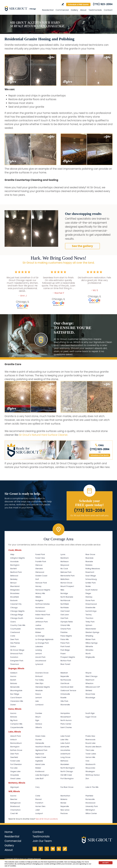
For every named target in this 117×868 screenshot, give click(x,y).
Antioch (14, 740)
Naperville (65, 676)
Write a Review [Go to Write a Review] (63, 4)
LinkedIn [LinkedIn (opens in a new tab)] (59, 849)
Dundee (39, 713)
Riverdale (89, 558)
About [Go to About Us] (83, 10)
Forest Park (40, 554)
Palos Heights (66, 636)
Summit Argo (91, 611)
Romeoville (90, 799)
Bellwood (14, 576)
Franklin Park (41, 561)
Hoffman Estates (43, 604)
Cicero (13, 622)
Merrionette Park (67, 576)
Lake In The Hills (92, 787)
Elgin (37, 720)
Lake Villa (64, 740)
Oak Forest (65, 611)
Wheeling (89, 636)
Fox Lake (14, 768)
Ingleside (39, 761)
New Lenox (65, 810)
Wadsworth (90, 764)
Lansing (39, 650)
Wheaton (89, 683)
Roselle (63, 698)
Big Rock (14, 720)
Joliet (38, 810)
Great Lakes (15, 778)
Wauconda (90, 768)
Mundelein (65, 764)
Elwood (38, 799)
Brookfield (15, 597)
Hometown (40, 608)
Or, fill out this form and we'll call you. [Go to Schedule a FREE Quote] (90, 515)
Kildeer (38, 632)
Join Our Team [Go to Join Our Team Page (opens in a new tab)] (42, 841)
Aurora (13, 676)
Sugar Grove (91, 717)
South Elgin (90, 713)
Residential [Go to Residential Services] (48, 10)
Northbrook (65, 600)
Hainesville (40, 743)
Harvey (38, 586)
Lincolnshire (65, 750)
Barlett (13, 680)
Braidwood (15, 806)
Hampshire (65, 713)
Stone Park (90, 600)
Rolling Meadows (93, 569)
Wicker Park (90, 639)
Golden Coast (41, 576)
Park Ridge (65, 650)
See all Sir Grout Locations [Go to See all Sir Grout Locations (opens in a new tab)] (47, 819)
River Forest (65, 664)
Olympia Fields (67, 622)
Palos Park (65, 643)
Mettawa (64, 761)
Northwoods (66, 680)
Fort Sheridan (16, 764)
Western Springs (92, 632)
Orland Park (66, 629)
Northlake (65, 608)
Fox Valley (40, 680)
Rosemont (90, 572)
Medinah (64, 673)
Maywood (65, 565)
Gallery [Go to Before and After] (74, 10)
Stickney (89, 597)
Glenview (39, 569)
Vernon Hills (90, 757)
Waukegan (90, 771)
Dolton (13, 646)
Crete (13, 636)
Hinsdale (39, 690)
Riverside (89, 561)
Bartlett (14, 569)
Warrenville (65, 705)
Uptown (89, 625)
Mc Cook (64, 569)
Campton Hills (16, 724)
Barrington (15, 565)
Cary (37, 787)
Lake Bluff (39, 778)
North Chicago (67, 771)
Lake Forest (65, 736)
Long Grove (65, 757)
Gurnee (38, 740)
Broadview (15, 593)
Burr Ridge (15, 694)
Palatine (64, 632)
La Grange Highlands (44, 639)
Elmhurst (39, 676)
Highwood (40, 754)
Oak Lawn (65, 615)
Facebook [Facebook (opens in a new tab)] (41, 849)
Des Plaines (15, 643)
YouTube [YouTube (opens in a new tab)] (53, 849)
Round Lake (90, 743)
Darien (13, 705)
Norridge (64, 593)
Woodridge (90, 698)
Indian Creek (41, 757)
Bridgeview (15, 590)
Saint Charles (66, 727)
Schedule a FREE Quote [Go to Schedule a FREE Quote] (78, 4)
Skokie (88, 586)
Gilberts (39, 727)
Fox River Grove (67, 787)
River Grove (90, 554)
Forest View (40, 558)
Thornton (89, 618)
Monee (63, 803)
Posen (63, 654)
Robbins (89, 565)
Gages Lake (15, 771)
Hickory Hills (40, 593)
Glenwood (40, 572)
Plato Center (66, 724)
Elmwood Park (16, 654)
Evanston (14, 657)
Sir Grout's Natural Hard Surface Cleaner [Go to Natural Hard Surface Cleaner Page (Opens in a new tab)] (43, 435)
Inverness (39, 618)
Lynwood (39, 664)
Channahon (15, 810)
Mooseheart (66, 717)
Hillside (38, 597)
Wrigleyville (90, 657)
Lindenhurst (65, 754)
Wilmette (89, 646)
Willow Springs (91, 643)
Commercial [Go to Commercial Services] (62, 10)
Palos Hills (65, 639)
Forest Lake (15, 761)
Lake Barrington (42, 775)
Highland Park (41, 750)
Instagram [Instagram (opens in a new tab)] (35, 849)
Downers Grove (42, 673)
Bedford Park (16, 572)
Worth (88, 654)
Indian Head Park (43, 615)
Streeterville (90, 608)
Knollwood (40, 771)
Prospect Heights (68, 657)
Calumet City (16, 604)
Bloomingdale (16, 690)
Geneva (39, 724)
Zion (87, 778)
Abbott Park (16, 736)
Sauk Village (91, 576)
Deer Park (14, 639)
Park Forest (65, 646)
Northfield (65, 604)
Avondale (14, 561)
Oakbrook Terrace (68, 690)
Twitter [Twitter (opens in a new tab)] (47, 849)
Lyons (63, 554)
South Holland (91, 590)
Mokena (64, 799)
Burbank (14, 600)
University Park (92, 806)
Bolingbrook (15, 803)
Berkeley (14, 579)
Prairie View (90, 736)
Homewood (40, 611)
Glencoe (39, 565)
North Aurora (66, 720)
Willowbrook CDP (93, 687)
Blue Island (15, 586)
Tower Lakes (91, 754)
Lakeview (39, 646)
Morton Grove (66, 583)
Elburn (38, 717)
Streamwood (91, 604)
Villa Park (64, 701)
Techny (89, 615)
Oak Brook (65, 683)
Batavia (14, 683)
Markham (65, 558)
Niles (62, 590)
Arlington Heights (18, 558)
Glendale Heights (43, 687)
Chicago (14, 608)
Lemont (39, 654)
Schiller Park (91, 583)
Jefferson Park (41, 622)
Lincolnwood (41, 661)
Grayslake (15, 775)
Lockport (39, 813)
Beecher (14, 799)
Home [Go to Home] (9, 832)
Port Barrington (67, 778)
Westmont (90, 680)
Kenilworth (40, 629)
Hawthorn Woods (43, 747)
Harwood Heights (43, 590)
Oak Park (64, 618)
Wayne (88, 673)
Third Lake (90, 750)
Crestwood (15, 632)
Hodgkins (39, 600)
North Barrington (68, 768)
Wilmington (90, 810)
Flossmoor (15, 664)
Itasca (38, 694)
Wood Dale (90, 694)
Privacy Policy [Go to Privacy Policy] (76, 862)
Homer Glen (40, 806)
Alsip (12, 554)
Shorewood (90, 803)
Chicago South (17, 618)
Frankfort (39, 803)
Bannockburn (16, 743)
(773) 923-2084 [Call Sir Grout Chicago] (103, 4)
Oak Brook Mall (67, 687)
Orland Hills (65, 625)
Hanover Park (41, 583)
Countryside (15, 629)
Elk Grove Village (17, 650)
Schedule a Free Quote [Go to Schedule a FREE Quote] (100, 455)
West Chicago (91, 676)
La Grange (40, 636)
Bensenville (15, 687)
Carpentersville (17, 727)
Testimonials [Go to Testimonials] (95, 10)
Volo (87, 761)
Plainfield (89, 796)
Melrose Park (66, 572)
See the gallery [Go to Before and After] (82, 246)
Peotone (64, 813)
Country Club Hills (18, 625)
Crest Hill (14, 813)
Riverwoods (90, 740)
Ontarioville (65, 694)
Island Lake (40, 764)
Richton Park (66, 661)
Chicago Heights (17, 611)
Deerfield (14, 757)
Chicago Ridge (17, 615)
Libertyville (65, 747)
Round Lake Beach (93, 747)
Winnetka (89, 650)
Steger (88, 593)
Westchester (91, 629)
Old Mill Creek (66, 775)
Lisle (37, 701)
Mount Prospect (67, 586)
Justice (38, 625)
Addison (14, 673)
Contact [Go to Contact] (108, 10)
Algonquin (15, 787)
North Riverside (67, 597)
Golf (37, 579)
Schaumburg (91, 579)
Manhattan (65, 796)
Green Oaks (40, 736)
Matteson (65, 561)
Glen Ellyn (39, 683)
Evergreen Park (17, 661)
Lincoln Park (40, 657)
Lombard (39, 705)
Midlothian (65, 579)
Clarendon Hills (17, 701)
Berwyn (13, 583)
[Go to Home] (22, 8)
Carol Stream (16, 698)
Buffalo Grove (16, 750)
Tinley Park (90, 622)
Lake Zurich (65, 743)
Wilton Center (91, 813)
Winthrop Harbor (93, 775)
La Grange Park (42, 643)
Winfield (89, 690)
